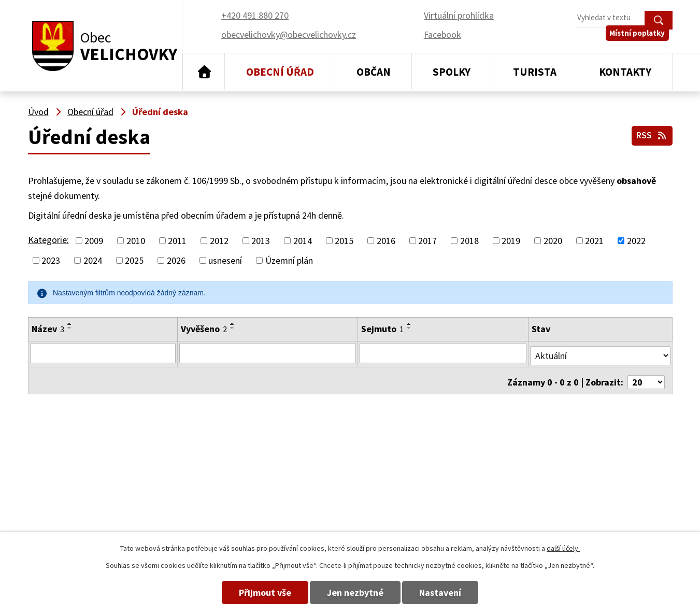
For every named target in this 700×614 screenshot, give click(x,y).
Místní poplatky (641, 41)
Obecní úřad (280, 72)
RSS (651, 134)
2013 (261, 241)
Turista (535, 72)
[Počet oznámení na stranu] (646, 376)
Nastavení (453, 592)
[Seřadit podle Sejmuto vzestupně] (409, 324)
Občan (374, 72)
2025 (134, 260)
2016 (386, 241)
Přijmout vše (253, 592)
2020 (553, 241)
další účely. (563, 548)
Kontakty (625, 72)
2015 (344, 241)
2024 (93, 260)
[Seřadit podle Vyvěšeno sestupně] (232, 328)
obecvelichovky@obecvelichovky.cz (605, 477)
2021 (594, 241)
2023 (51, 260)
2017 (427, 241)
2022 (636, 241)
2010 (136, 241)
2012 (219, 241)
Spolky (452, 72)
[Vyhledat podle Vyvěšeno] (267, 353)
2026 (176, 260)
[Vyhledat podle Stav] (601, 352)
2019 (511, 241)
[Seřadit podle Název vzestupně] (70, 324)
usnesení (225, 260)
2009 (94, 241)
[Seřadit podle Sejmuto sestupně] (409, 328)
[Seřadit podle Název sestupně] (70, 328)
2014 (303, 241)
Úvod (204, 72)
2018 (469, 241)
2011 (177, 241)
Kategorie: (48, 240)
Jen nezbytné (355, 592)
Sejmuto (382, 329)
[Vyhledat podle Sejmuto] (444, 353)
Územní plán (289, 260)
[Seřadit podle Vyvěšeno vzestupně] (232, 324)
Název (48, 329)
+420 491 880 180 (456, 492)
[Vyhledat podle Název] (102, 353)
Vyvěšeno (203, 329)
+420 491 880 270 (456, 477)
